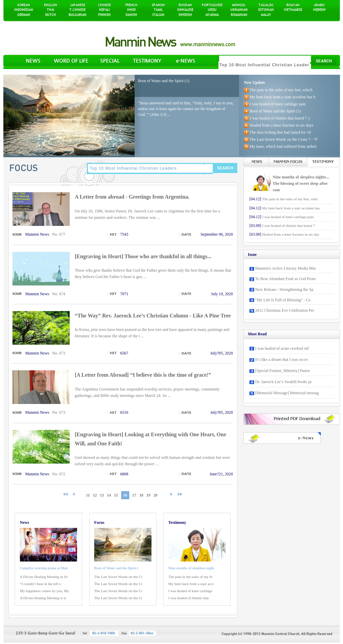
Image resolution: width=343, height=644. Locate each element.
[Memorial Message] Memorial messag (287, 393)
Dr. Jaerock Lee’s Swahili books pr (283, 382)
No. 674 (59, 294)
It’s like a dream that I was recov (282, 360)
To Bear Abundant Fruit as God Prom (285, 279)
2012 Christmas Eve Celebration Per (285, 310)
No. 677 (59, 234)
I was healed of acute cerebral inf (282, 348)
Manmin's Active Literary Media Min (285, 268)
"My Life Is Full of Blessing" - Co (283, 300)
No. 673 (59, 353)
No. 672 (59, 474)
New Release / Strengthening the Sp (284, 290)
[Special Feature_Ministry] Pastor (283, 371)
